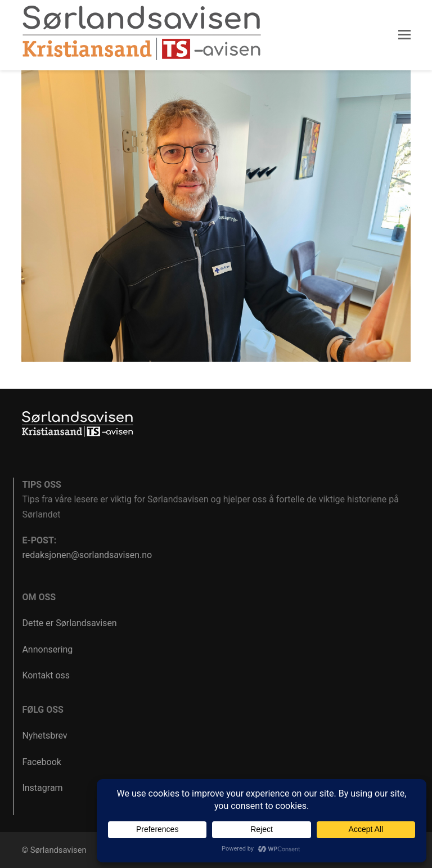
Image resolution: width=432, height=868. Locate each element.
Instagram (42, 788)
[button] (404, 35)
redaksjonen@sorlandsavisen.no (87, 555)
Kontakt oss (46, 675)
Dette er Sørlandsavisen (69, 623)
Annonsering (47, 649)
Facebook (41, 762)
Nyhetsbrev (44, 736)
